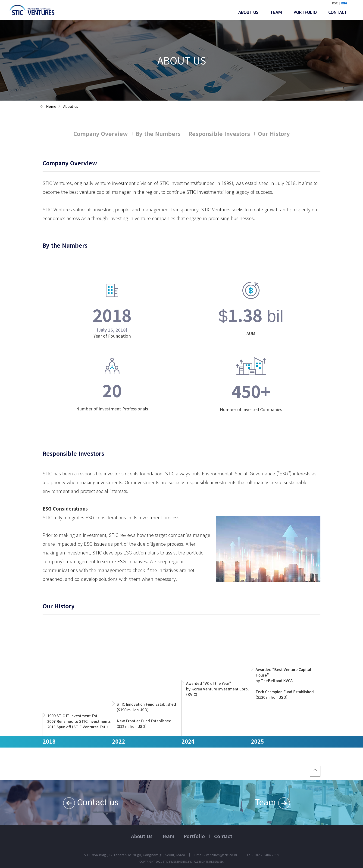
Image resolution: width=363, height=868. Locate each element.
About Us (142, 836)
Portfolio (305, 12)
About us (248, 12)
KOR (335, 3)
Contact (338, 12)
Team (276, 12)
